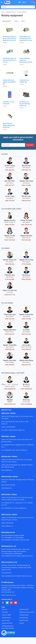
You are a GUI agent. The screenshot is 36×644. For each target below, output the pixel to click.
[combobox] (17, 7)
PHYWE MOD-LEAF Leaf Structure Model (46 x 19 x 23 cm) (10, 60)
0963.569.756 (26, 170)
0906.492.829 (26, 279)
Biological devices (11, 12)
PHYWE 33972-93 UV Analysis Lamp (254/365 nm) (9, 82)
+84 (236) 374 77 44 (10, 508)
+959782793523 (8, 554)
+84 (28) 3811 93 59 (20, 445)
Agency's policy (24, 620)
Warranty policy (24, 618)
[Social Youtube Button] (16, 603)
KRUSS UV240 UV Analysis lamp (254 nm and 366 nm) (9, 125)
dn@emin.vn (23, 508)
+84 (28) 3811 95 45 (10, 450)
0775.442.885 (10, 279)
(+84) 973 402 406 (9, 467)
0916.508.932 (26, 349)
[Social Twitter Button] (7, 603)
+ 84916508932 (8, 538)
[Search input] (17, 7)
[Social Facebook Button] (3, 603)
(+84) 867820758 (10, 427)
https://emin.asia (24, 540)
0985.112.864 (26, 185)
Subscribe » (30, 145)
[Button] (2, 2)
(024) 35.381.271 (20, 422)
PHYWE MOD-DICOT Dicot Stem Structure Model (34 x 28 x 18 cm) (26, 39)
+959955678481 (18, 554)
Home (3, 12)
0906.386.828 (10, 365)
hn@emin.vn (21, 430)
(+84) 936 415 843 (26, 465)
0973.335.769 (10, 334)
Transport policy (24, 615)
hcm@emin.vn (24, 450)
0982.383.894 (10, 170)
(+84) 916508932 (26, 404)
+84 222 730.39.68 (11, 465)
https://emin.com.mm (27, 556)
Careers (21, 623)
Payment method (24, 609)
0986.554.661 (26, 201)
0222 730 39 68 (26, 225)
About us (4, 609)
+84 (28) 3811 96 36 (9, 445)
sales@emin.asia (10, 540)
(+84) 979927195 (10, 404)
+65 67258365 (20, 538)
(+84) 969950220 (26, 389)
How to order (5, 620)
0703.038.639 (10, 349)
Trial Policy (5, 612)
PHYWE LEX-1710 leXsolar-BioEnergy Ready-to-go (25, 104)
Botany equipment (22, 12)
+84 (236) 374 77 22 (21, 503)
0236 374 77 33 (10, 295)
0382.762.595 (10, 201)
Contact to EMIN (6, 615)
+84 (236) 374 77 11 (9, 503)
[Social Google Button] (11, 603)
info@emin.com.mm (11, 556)
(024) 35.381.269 (10, 422)
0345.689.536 (10, 264)
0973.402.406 (26, 240)
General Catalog (6, 618)
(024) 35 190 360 (9, 430)
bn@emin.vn (9, 470)
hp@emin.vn (9, 488)
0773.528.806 (26, 264)
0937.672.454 (26, 334)
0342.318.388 (26, 319)
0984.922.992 (10, 319)
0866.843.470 (26, 365)
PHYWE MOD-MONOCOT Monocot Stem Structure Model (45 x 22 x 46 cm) (10, 39)
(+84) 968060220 (10, 389)
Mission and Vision (7, 623)
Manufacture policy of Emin (27, 612)
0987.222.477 (10, 185)
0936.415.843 (10, 225)
